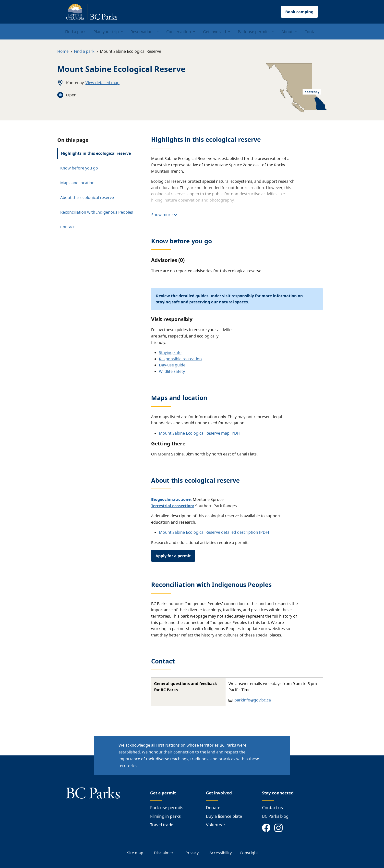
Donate (213, 808)
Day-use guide (172, 365)
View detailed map (102, 83)
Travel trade (162, 825)
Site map (135, 853)
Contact (67, 227)
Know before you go (79, 168)
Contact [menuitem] (312, 32)
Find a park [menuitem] (75, 32)
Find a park (84, 51)
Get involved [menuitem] (215, 32)
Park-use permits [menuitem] (254, 32)
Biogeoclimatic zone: (171, 499)
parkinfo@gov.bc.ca (253, 700)
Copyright (249, 853)
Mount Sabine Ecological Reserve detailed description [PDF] (214, 532)
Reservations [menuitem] (143, 32)
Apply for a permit (173, 556)
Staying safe (170, 352)
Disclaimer (164, 853)
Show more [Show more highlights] (164, 215)
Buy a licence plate (224, 816)
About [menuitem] (287, 32)
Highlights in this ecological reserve (96, 153)
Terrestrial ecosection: (173, 506)
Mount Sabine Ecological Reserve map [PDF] (200, 433)
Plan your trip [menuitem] (106, 32)
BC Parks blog (275, 816)
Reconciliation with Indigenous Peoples (97, 212)
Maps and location (77, 183)
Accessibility (221, 853)
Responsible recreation (180, 359)
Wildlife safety (172, 371)
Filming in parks (165, 816)
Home (63, 51)
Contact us (272, 808)
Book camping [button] (299, 12)
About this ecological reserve (87, 197)
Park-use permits (167, 808)
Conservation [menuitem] (179, 32)
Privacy (192, 853)
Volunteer (216, 825)
